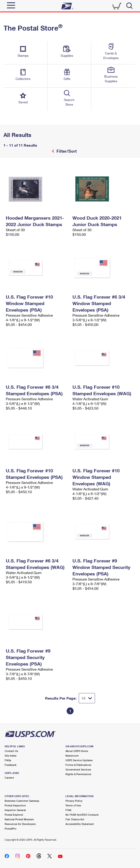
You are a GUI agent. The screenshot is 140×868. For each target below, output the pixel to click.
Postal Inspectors (15, 805)
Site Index (11, 756)
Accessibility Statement (80, 824)
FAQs (8, 760)
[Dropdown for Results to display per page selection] (87, 698)
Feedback (11, 765)
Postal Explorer (14, 815)
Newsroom (72, 756)
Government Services (78, 769)
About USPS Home (77, 751)
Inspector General (15, 810)
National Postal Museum (19, 819)
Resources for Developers (20, 824)
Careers (9, 778)
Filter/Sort (66, 151)
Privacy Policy (74, 801)
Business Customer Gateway (22, 801)
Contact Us (11, 751)
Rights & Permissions (78, 774)
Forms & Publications (78, 765)
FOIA (68, 810)
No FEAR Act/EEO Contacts (82, 815)
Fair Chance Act (75, 819)
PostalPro (11, 829)
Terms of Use (73, 805)
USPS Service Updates (79, 760)
